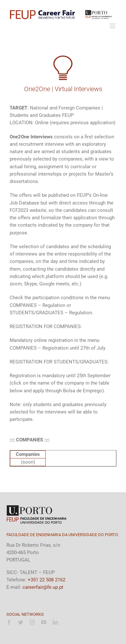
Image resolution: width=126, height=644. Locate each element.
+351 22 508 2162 (46, 580)
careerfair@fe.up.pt (43, 587)
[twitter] (21, 622)
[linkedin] (55, 622)
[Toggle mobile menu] (113, 26)
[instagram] (32, 622)
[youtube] (44, 622)
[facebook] (9, 622)
